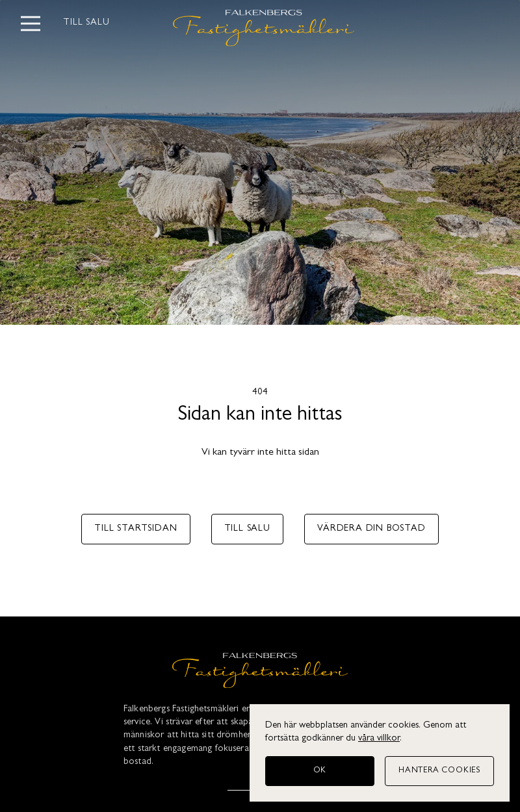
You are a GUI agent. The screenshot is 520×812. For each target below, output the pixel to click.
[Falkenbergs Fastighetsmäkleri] (260, 673)
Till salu (87, 23)
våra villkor (379, 739)
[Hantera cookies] (439, 771)
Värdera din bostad (371, 529)
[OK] (320, 771)
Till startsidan (136, 529)
